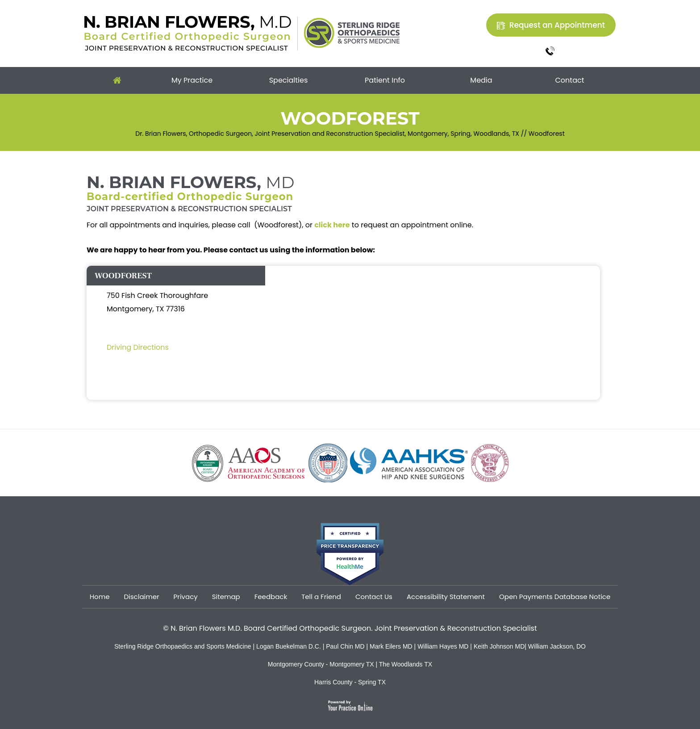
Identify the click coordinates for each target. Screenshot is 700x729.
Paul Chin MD (346, 646)
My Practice (192, 80)
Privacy (186, 597)
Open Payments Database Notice (555, 597)
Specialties (289, 80)
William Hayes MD (443, 646)
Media (481, 80)
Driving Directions (138, 347)
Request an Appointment (557, 25)
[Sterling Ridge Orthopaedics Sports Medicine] (352, 32)
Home (117, 80)
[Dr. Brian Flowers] (188, 33)
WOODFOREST (123, 276)
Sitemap (226, 597)
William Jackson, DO (557, 646)
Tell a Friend (321, 597)
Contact (569, 80)
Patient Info (385, 80)
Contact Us (374, 597)
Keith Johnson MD (499, 646)
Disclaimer (141, 597)
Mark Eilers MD (391, 646)
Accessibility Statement (446, 597)
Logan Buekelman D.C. (290, 646)
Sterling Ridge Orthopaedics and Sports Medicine (183, 646)
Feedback (271, 597)
